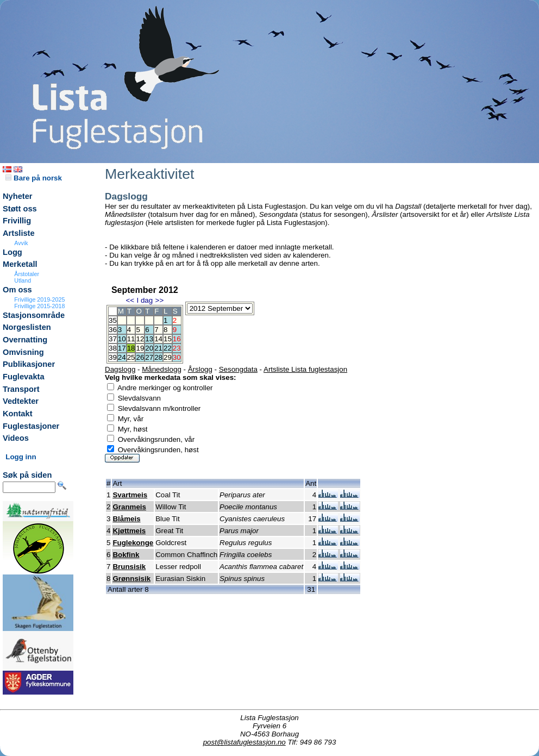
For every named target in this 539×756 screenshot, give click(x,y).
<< (130, 300)
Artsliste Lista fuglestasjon (305, 369)
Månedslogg (162, 369)
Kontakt (18, 414)
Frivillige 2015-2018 (39, 306)
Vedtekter (21, 401)
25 (131, 357)
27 (149, 357)
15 (168, 339)
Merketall (20, 264)
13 (149, 339)
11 (131, 339)
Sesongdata (238, 369)
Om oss (17, 290)
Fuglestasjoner (31, 426)
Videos (16, 438)
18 (131, 348)
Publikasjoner (29, 364)
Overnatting (25, 340)
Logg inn (21, 457)
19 (140, 348)
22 (168, 348)
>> (160, 300)
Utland (23, 280)
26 (140, 357)
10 (122, 339)
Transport (21, 389)
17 (122, 348)
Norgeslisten (27, 327)
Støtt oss (20, 209)
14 (158, 339)
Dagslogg (120, 369)
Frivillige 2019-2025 (39, 299)
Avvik (21, 243)
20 (149, 348)
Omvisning (23, 352)
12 (140, 339)
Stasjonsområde (34, 315)
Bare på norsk (34, 178)
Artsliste (19, 233)
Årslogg (200, 369)
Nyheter (18, 196)
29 (168, 357)
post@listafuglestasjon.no (245, 742)
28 (158, 357)
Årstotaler (27, 274)
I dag (145, 300)
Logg (12, 252)
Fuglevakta (24, 377)
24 (122, 357)
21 (158, 348)
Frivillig (17, 221)
